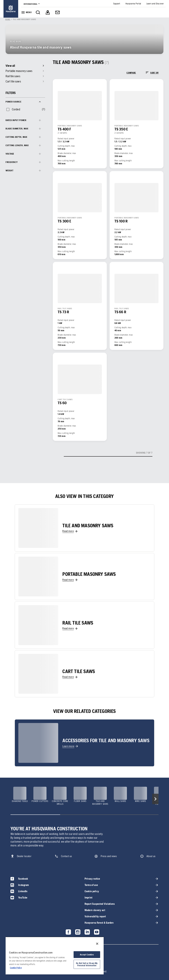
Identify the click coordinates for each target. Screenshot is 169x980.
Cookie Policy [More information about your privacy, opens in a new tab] (16, 968)
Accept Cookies (87, 955)
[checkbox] (13, 109)
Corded (16, 109)
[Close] (97, 944)
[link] (11, 9)
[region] (55, 956)
